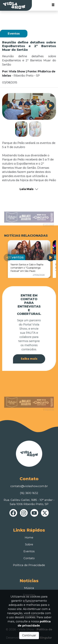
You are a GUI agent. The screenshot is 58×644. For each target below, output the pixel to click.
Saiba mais (29, 359)
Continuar (29, 635)
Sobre (29, 544)
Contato (29, 558)
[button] (51, 106)
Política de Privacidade (29, 565)
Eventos (29, 551)
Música (29, 588)
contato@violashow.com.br (29, 486)
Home (29, 538)
